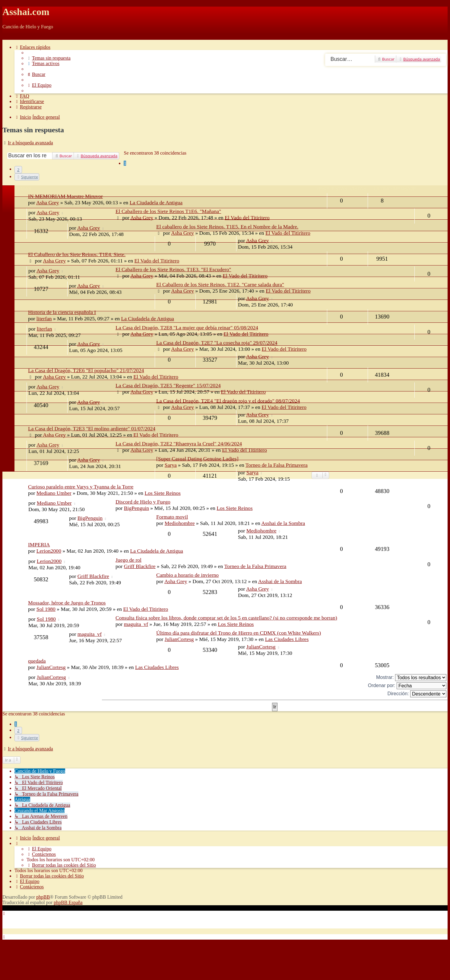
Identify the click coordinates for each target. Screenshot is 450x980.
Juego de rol (128, 560)
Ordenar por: (407, 686)
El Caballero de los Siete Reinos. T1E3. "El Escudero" (173, 269)
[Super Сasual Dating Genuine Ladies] (197, 459)
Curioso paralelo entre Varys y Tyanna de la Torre (81, 487)
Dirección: (417, 694)
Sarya (252, 473)
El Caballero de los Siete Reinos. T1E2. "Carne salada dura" (220, 284)
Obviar (9, 37)
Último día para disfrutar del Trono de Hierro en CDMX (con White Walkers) (239, 633)
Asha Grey (48, 212)
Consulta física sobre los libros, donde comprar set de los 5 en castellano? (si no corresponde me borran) (226, 618)
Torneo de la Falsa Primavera (255, 566)
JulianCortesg (179, 639)
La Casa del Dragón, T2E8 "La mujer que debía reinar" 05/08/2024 (187, 328)
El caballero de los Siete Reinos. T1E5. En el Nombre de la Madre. (227, 227)
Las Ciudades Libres (287, 639)
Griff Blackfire (140, 566)
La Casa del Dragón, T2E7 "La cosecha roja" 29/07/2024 (217, 343)
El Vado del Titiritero (247, 218)
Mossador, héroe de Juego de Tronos (67, 603)
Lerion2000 (49, 551)
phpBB (43, 897)
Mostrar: (411, 678)
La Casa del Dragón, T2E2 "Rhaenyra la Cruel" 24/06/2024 (179, 444)
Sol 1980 (46, 609)
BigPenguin (136, 508)
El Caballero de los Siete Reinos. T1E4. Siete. (77, 254)
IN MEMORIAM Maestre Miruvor (65, 196)
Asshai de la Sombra (283, 523)
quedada (37, 661)
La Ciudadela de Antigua (147, 319)
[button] (27, 177)
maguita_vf (136, 624)
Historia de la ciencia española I (62, 312)
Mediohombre (180, 523)
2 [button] (18, 170)
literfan (44, 319)
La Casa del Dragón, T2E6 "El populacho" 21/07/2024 (86, 370)
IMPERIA (39, 545)
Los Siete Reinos (163, 493)
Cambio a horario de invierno (187, 575)
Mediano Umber (54, 493)
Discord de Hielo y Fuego (143, 502)
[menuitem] (49, 58)
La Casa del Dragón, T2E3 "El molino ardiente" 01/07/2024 (92, 429)
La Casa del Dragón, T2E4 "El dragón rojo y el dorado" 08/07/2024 (228, 401)
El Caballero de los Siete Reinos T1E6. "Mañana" (168, 211)
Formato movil (172, 517)
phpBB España (68, 902)
